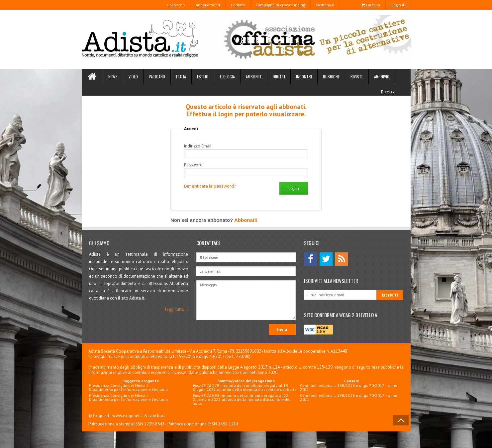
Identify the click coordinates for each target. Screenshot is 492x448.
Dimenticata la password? (210, 186)
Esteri (203, 77)
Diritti (279, 77)
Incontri (304, 77)
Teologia (227, 77)
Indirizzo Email (198, 146)
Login (398, 5)
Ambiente (254, 77)
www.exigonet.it (128, 416)
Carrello (371, 5)
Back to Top (401, 420)
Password (193, 165)
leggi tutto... (177, 309)
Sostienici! (325, 5)
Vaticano (157, 77)
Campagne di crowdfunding (280, 5)
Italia (181, 77)
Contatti (238, 5)
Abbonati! (246, 220)
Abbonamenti (208, 5)
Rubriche (331, 77)
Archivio (382, 77)
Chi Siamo (176, 5)
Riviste (357, 77)
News (113, 77)
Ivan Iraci (157, 416)
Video (133, 77)
